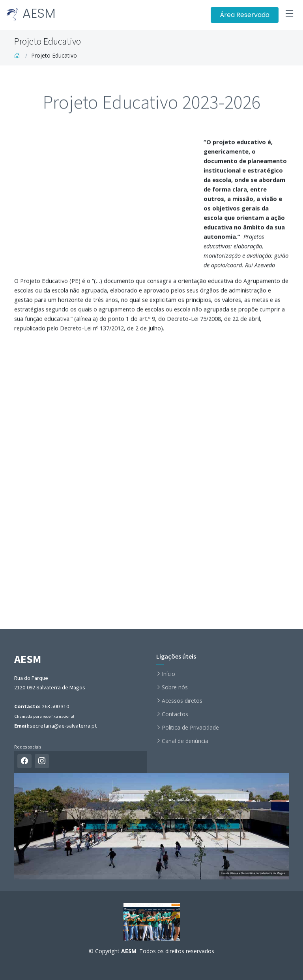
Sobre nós (175, 687)
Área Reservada (245, 15)
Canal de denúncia (185, 741)
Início (168, 674)
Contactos (175, 714)
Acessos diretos (182, 701)
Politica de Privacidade (190, 728)
